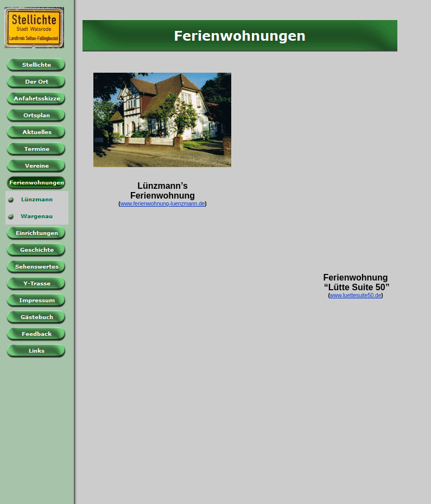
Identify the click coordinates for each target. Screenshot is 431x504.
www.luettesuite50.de (356, 295)
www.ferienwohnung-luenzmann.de (163, 204)
